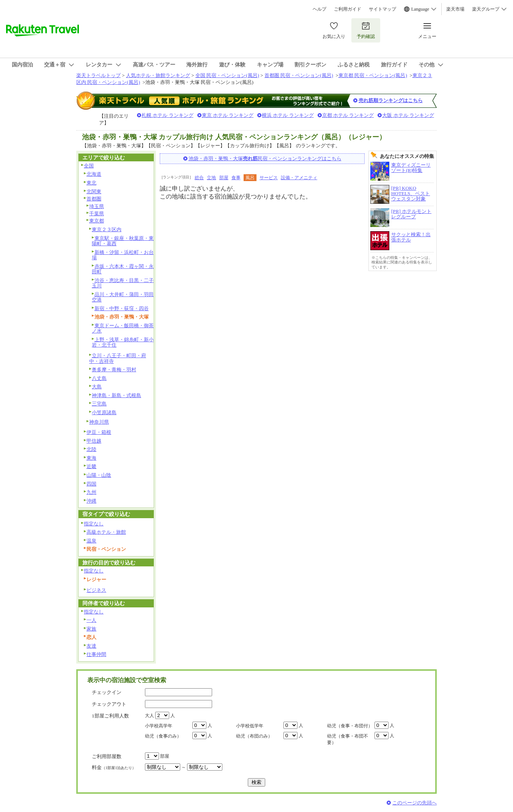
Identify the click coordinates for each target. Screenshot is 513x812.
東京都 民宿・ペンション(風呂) (373, 75)
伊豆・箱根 (99, 432)
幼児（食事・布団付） (350, 726)
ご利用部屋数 (107, 756)
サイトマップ (382, 9)
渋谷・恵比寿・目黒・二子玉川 (123, 283)
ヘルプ (319, 9)
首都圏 (94, 199)
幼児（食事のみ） (163, 736)
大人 (149, 716)
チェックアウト (109, 704)
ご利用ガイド (348, 9)
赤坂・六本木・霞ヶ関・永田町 (123, 269)
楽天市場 (455, 9)
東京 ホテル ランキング (228, 115)
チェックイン (107, 692)
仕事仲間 (96, 654)
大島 (97, 387)
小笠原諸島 (104, 412)
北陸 (91, 449)
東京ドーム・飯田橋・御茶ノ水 (123, 328)
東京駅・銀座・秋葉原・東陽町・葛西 (123, 241)
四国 (91, 484)
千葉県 (97, 214)
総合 (199, 178)
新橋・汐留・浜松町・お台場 (123, 255)
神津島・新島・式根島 (116, 395)
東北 (91, 183)
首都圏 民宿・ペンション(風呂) (299, 75)
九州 (91, 492)
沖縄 (91, 501)
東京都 (97, 221)
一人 (91, 620)
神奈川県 (99, 422)
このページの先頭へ (415, 803)
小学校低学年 (250, 726)
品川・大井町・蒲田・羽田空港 (123, 297)
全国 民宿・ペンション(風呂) (227, 75)
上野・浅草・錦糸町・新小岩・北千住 (123, 342)
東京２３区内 (107, 229)
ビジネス (96, 590)
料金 (114, 767)
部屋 (224, 178)
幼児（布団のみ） (254, 736)
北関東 (94, 192)
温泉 (91, 541)
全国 (89, 166)
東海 (91, 458)
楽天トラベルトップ (98, 75)
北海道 (94, 174)
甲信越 (94, 441)
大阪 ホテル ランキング (408, 115)
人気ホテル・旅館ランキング (158, 75)
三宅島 (99, 404)
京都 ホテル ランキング (348, 115)
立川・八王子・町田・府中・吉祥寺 (118, 358)
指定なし (94, 524)
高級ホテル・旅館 (106, 532)
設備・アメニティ (299, 178)
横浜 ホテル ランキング (288, 115)
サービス (269, 178)
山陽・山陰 (99, 475)
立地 (211, 178)
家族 (91, 629)
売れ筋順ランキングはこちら (391, 100)
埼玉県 (97, 206)
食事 (236, 178)
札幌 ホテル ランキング (168, 115)
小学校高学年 (159, 726)
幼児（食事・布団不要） (348, 739)
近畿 (91, 466)
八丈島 (99, 378)
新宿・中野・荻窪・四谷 (122, 308)
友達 (91, 646)
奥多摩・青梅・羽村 (114, 370)
